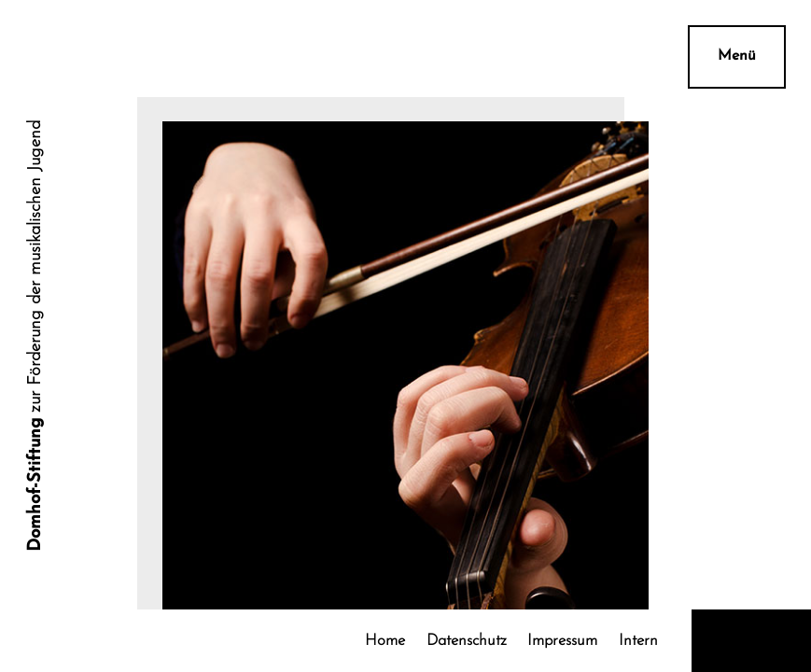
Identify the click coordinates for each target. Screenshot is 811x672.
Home (385, 641)
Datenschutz (467, 641)
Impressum (562, 641)
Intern (638, 641)
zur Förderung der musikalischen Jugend (36, 336)
